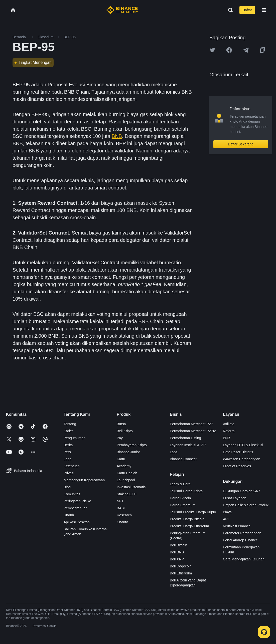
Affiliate (229, 424)
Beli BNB (177, 552)
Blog (67, 487)
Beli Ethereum (181, 573)
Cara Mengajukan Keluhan (244, 559)
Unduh (69, 515)
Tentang (70, 424)
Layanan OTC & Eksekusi (243, 445)
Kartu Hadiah (127, 473)
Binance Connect (183, 459)
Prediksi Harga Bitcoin (187, 519)
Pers (67, 452)
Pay (120, 438)
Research (124, 515)
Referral (229, 431)
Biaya (227, 512)
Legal (68, 459)
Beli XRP (177, 559)
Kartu (121, 459)
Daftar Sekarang (241, 144)
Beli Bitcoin (178, 545)
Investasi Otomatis (131, 487)
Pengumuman (75, 438)
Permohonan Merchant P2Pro (193, 431)
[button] (264, 10)
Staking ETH (127, 494)
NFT (120, 501)
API (226, 519)
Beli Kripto (125, 431)
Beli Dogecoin (181, 566)
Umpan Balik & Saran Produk (246, 505)
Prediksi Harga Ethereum (189, 526)
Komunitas (72, 494)
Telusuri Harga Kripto (186, 491)
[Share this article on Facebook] (229, 50)
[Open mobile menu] (264, 10)
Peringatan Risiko (77, 501)
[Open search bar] (229, 10)
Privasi (69, 473)
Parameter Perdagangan (242, 533)
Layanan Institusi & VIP (188, 445)
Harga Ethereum (183, 505)
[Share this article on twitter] (212, 50)
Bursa (121, 424)
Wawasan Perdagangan (242, 459)
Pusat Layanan (235, 498)
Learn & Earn (180, 484)
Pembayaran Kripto (132, 445)
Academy (124, 466)
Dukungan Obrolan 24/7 (242, 491)
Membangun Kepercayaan (84, 480)
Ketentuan (72, 466)
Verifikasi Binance (237, 526)
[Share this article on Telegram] (246, 50)
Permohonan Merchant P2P (191, 424)
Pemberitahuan (76, 508)
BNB (117, 136)
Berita (68, 445)
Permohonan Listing (185, 438)
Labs (174, 452)
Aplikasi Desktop (77, 522)
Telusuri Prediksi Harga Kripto (193, 512)
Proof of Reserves (237, 466)
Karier (68, 431)
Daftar (247, 10)
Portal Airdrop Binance (240, 540)
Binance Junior (128, 452)
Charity (122, 522)
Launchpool (126, 480)
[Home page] (122, 10)
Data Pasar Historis (238, 452)
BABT (121, 508)
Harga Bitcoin (180, 498)
